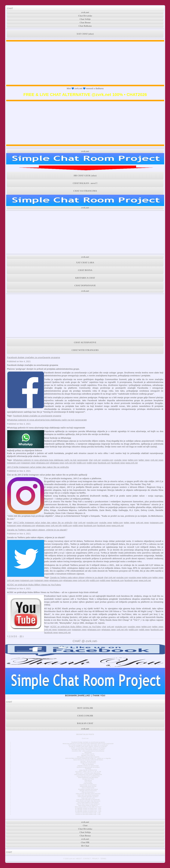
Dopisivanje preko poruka (88, 786)
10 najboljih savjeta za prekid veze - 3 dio (88, 808)
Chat (85, 825)
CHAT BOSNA (85, 270)
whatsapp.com (43, 463)
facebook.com (104, 463)
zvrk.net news (157, 460)
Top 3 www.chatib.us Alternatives (88, 803)
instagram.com (14, 463)
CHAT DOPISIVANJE (85, 286)
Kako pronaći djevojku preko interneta (88, 794)
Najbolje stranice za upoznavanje (88, 766)
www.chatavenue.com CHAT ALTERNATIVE (88, 775)
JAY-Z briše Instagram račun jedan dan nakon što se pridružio (38, 467)
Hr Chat (85, 846)
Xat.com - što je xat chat (88, 761)
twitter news (144, 460)
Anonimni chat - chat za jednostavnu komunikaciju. (88, 751)
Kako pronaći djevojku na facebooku (88, 800)
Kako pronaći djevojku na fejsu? (88, 797)
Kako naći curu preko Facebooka (88, 795)
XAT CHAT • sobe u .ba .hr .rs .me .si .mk (88, 772)
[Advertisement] (85, 63)
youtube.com (107, 460)
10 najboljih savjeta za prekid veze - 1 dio (88, 811)
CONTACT (87, 859)
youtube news (121, 460)
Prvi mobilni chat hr (88, 754)
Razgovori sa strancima (88, 763)
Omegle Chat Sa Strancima (88, 791)
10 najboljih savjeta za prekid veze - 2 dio (88, 810)
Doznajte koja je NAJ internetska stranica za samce (88, 750)
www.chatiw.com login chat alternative (88, 801)
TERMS (103, 859)
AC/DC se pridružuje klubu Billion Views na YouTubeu (34, 585)
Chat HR (85, 842)
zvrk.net (85, 12)
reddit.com (81, 463)
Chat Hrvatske (85, 16)
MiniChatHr (88, 752)
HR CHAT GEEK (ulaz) (85, 176)
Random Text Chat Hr (88, 755)
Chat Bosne (85, 23)
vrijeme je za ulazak (94, 577)
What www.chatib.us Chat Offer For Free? (88, 807)
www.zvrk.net (132, 463)
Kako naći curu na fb (88, 798)
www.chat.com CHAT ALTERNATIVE (88, 776)
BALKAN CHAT (85, 723)
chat (91, 460)
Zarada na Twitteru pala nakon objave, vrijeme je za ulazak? (37, 530)
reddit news (92, 463)
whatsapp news (57, 463)
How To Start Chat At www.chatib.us (88, 804)
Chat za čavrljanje (88, 764)
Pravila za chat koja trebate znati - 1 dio (88, 814)
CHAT (10, 8)
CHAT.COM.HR (85, 716)
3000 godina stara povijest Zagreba (88, 757)
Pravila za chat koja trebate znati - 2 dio (88, 813)
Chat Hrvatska (88, 783)
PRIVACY (96, 859)
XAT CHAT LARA (85, 263)
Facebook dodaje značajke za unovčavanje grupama (34, 357)
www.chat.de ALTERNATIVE (88, 770)
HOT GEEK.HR (85, 708)
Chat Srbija (88, 782)
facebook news (118, 463)
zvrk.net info (70, 463)
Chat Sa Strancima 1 (88, 792)
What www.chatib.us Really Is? (88, 805)
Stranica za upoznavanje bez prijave (88, 767)
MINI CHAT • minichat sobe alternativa (88, 773)
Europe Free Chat (88, 779)
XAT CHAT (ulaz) (85, 34)
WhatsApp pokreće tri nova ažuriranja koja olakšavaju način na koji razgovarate (47, 420)
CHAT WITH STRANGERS (85, 350)
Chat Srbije (85, 19)
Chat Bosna (88, 780)
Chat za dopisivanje (88, 788)
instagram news (28, 463)
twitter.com (133, 460)
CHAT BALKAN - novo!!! (85, 183)
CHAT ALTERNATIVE (85, 342)
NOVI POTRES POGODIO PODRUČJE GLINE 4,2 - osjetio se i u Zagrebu (88, 758)
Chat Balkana (85, 26)
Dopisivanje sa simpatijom (88, 785)
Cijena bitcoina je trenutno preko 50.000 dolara (88, 760)
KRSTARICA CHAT (85, 278)
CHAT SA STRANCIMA (85, 191)
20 (21, 636)
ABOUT (79, 859)
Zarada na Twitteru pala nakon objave (67, 577)
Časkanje (88, 769)
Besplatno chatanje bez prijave (88, 789)
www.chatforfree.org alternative (88, 777)
